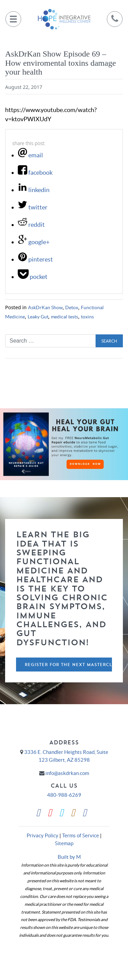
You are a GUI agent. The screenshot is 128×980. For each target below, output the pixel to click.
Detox (72, 307)
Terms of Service (81, 835)
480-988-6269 (64, 795)
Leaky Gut (38, 317)
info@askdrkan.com (67, 773)
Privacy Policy (42, 835)
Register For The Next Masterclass (68, 665)
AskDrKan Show (45, 307)
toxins (87, 317)
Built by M (69, 857)
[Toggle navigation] (13, 19)
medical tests (65, 317)
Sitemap (64, 843)
